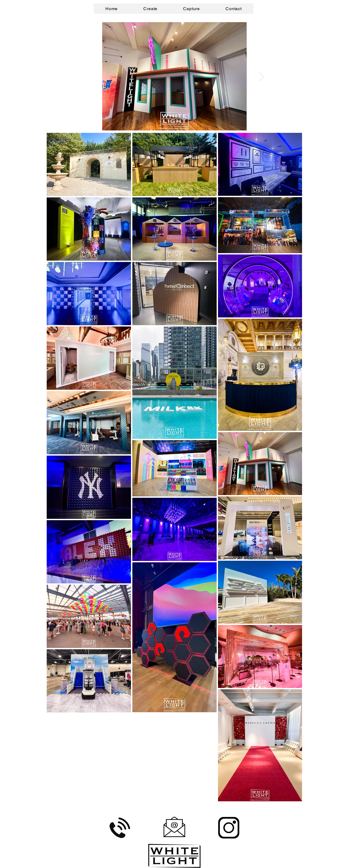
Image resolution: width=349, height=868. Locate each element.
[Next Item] (261, 76)
